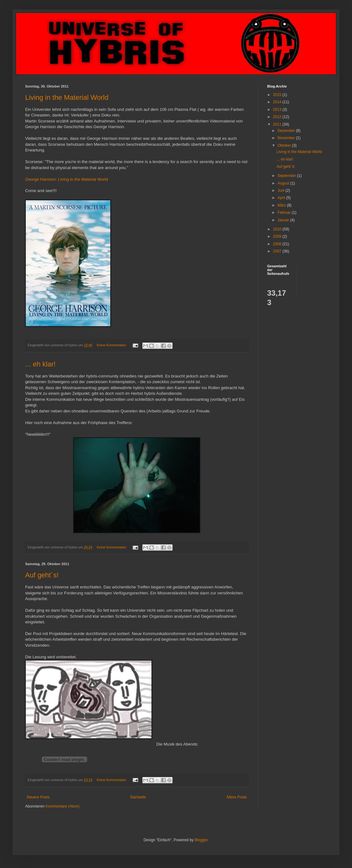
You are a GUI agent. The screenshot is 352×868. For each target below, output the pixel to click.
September (287, 176)
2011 (278, 124)
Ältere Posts (236, 797)
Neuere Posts (38, 797)
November (287, 138)
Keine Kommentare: (112, 345)
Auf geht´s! (42, 575)
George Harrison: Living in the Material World (67, 179)
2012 (278, 117)
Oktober (285, 145)
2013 (278, 110)
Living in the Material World (67, 97)
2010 (278, 229)
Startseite (138, 797)
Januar (284, 220)
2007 (278, 251)
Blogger (201, 840)
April (282, 198)
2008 (278, 244)
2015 (278, 95)
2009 (278, 236)
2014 (278, 102)
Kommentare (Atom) (63, 806)
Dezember (287, 131)
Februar (285, 213)
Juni (281, 190)
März (282, 205)
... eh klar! (40, 364)
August (284, 183)
